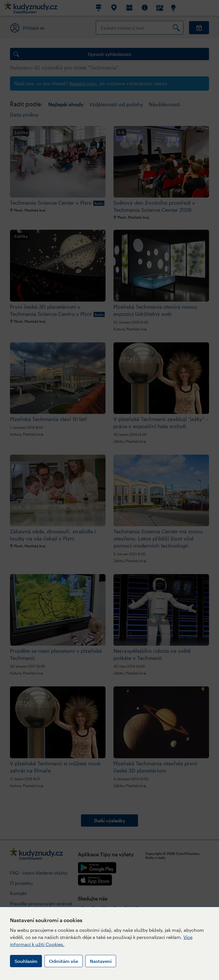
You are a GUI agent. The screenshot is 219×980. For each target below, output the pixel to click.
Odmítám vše (64, 961)
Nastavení (101, 961)
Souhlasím (26, 961)
